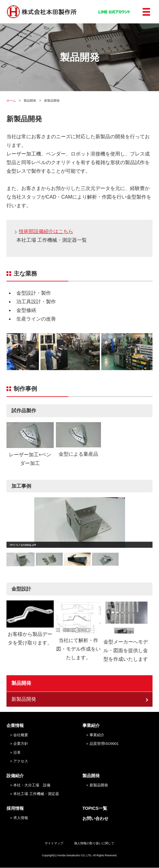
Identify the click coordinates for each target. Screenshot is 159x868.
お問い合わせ (95, 818)
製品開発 (21, 683)
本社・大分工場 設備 (32, 785)
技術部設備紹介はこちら (46, 231)
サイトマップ (54, 844)
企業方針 (21, 744)
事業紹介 (97, 735)
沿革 (17, 753)
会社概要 (21, 735)
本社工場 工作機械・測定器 (36, 794)
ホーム (11, 101)
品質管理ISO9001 (104, 744)
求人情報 (21, 818)
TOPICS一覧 (95, 809)
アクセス (21, 761)
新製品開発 (24, 699)
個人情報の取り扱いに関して (94, 844)
